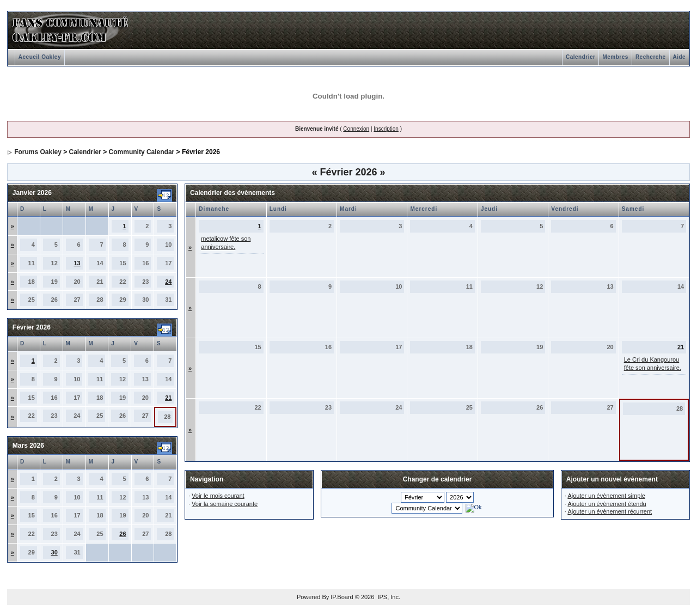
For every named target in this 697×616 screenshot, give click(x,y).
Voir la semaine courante (225, 504)
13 (77, 263)
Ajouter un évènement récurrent (610, 511)
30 (54, 552)
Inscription (386, 129)
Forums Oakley (38, 152)
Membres (615, 57)
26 (123, 534)
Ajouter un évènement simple (606, 496)
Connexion (356, 129)
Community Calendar (142, 152)
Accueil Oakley (40, 57)
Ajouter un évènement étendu (607, 504)
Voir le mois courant (218, 496)
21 (168, 398)
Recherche (651, 57)
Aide (680, 57)
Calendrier (580, 57)
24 (168, 282)
